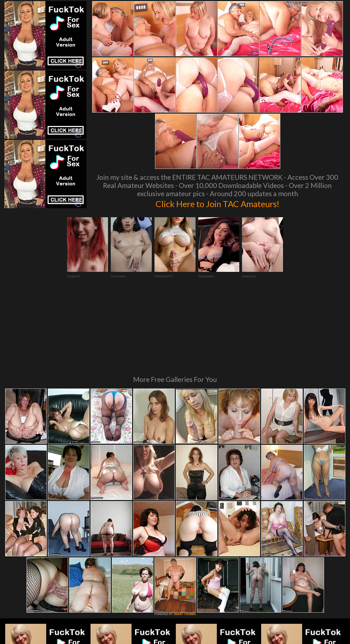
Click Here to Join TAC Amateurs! (218, 203)
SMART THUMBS (185, 539)
